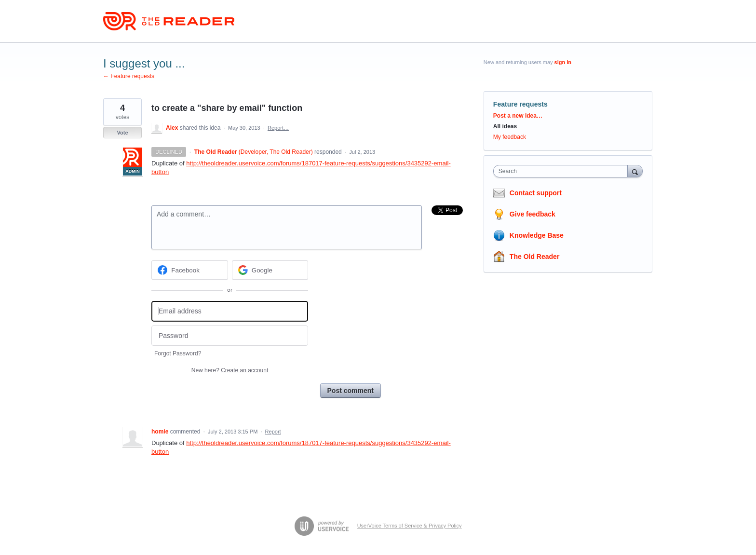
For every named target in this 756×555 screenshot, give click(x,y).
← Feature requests (129, 76)
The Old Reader (534, 257)
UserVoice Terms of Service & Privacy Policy (410, 526)
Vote (122, 133)
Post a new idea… (518, 116)
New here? (230, 370)
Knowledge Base (537, 235)
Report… (278, 128)
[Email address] (230, 311)
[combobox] (563, 171)
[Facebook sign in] (190, 270)
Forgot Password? (178, 353)
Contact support (536, 193)
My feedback (510, 137)
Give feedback (533, 214)
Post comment (351, 391)
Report (273, 432)
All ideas (505, 126)
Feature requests (520, 104)
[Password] (230, 336)
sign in (563, 62)
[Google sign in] (270, 270)
